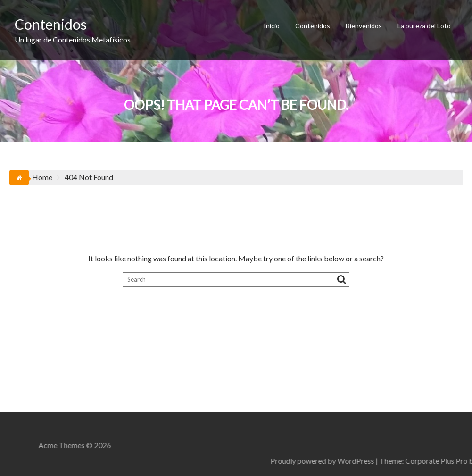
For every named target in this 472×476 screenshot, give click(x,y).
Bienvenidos (364, 26)
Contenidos (51, 24)
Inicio (272, 26)
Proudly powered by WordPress (389, 461)
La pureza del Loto (424, 26)
